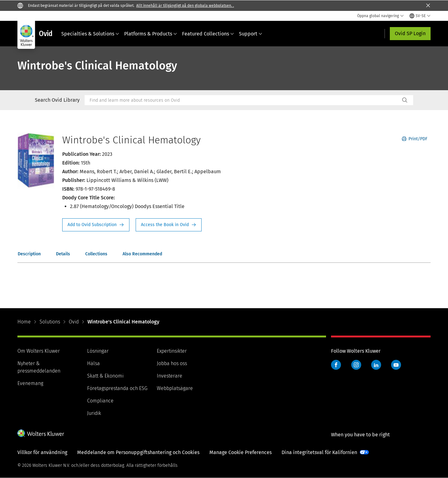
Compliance (100, 401)
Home (24, 322)
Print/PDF (415, 139)
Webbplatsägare (175, 388)
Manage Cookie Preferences (240, 452)
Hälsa (93, 363)
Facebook (336, 365)
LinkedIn (376, 365)
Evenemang (30, 383)
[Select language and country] (420, 16)
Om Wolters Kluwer (39, 351)
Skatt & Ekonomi (105, 376)
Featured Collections (208, 34)
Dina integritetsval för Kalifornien (319, 452)
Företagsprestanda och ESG (117, 388)
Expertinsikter (172, 351)
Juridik (94, 413)
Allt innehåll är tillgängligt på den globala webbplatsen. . (185, 6)
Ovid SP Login (410, 33)
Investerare (170, 376)
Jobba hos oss (172, 363)
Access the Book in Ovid (169, 225)
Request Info (96, 225)
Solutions (50, 322)
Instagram (356, 365)
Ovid (74, 322)
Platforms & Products (151, 34)
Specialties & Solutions (90, 34)
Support (251, 34)
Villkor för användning (42, 452)
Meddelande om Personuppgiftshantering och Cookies (138, 452)
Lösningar (98, 351)
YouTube (396, 365)
